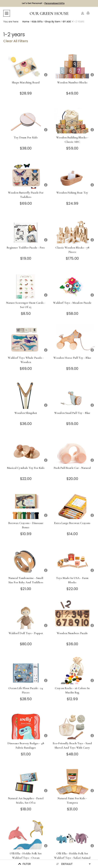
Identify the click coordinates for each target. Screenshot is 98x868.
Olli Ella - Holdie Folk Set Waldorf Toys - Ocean (26, 856)
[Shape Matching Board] (26, 64)
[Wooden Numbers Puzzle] (72, 615)
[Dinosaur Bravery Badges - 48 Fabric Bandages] (26, 725)
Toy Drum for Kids (26, 137)
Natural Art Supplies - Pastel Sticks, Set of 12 (26, 800)
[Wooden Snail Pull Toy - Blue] (72, 394)
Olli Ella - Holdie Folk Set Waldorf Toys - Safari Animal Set (72, 858)
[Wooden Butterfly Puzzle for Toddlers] (26, 174)
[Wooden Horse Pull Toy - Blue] (72, 339)
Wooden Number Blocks (72, 82)
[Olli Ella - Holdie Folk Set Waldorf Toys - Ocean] (26, 835)
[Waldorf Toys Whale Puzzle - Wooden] (26, 339)
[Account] (83, 13)
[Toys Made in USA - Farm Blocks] (72, 559)
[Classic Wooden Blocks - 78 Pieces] (72, 229)
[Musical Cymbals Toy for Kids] (26, 449)
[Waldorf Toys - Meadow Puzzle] (72, 284)
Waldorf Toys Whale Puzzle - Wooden (26, 360)
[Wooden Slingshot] (26, 394)
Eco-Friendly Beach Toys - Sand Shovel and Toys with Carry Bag (72, 748)
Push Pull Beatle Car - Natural (72, 468)
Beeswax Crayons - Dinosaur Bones (26, 525)
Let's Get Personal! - (43, 3)
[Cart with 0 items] (93, 13)
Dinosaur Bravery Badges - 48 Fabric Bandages (26, 745)
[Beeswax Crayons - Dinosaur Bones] (26, 504)
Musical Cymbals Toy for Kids (26, 468)
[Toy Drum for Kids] (26, 119)
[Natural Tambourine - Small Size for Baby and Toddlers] (26, 559)
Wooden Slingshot (26, 413)
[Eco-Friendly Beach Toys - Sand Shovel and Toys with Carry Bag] (72, 725)
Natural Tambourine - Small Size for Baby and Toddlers (26, 580)
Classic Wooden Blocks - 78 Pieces (72, 250)
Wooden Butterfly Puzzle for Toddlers (26, 195)
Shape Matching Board (26, 82)
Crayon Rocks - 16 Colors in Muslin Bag (72, 690)
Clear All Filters (16, 41)
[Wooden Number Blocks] (72, 64)
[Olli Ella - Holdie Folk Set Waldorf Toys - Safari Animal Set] (72, 835)
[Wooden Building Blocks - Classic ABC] (72, 119)
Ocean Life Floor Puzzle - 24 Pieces (26, 690)
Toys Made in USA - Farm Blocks (72, 580)
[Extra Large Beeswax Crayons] (72, 504)
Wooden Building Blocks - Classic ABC (72, 140)
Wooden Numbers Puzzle (72, 633)
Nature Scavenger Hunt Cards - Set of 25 (26, 305)
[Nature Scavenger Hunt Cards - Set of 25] (26, 284)
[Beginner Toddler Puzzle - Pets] (26, 229)
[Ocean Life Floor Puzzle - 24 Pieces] (26, 670)
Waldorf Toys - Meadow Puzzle (72, 303)
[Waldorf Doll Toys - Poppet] (26, 615)
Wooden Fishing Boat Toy (72, 193)
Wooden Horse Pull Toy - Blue (72, 358)
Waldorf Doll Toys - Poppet (26, 633)
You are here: (11, 22)
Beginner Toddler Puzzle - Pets (26, 248)
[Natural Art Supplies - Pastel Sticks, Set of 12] (26, 780)
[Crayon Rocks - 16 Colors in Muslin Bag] (72, 670)
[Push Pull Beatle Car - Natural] (72, 449)
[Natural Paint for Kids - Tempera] (72, 780)
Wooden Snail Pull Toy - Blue (72, 413)
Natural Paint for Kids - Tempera (72, 800)
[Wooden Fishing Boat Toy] (72, 174)
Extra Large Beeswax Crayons (72, 523)
